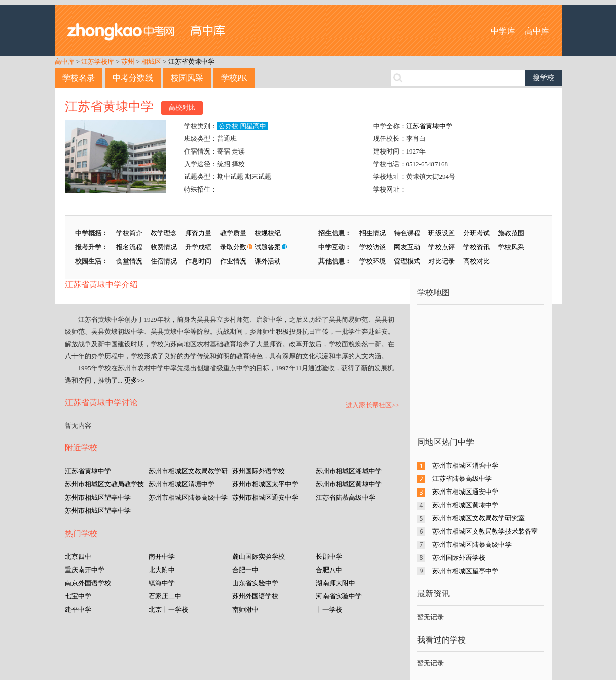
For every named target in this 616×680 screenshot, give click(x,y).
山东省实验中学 (255, 583)
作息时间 (198, 261)
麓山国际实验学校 (259, 557)
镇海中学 (162, 583)
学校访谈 (373, 247)
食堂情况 (129, 261)
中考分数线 (133, 78)
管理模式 (407, 261)
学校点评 (442, 247)
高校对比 (182, 108)
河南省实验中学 (339, 596)
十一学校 (329, 609)
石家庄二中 (165, 596)
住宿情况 (164, 261)
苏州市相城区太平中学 (265, 484)
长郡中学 (329, 557)
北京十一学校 (168, 609)
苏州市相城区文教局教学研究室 (479, 518)
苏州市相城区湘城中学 (349, 471)
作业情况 (233, 261)
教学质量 (233, 233)
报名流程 (129, 247)
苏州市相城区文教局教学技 (104, 484)
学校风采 (511, 247)
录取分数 (233, 247)
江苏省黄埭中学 (191, 62)
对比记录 (442, 261)
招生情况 (373, 233)
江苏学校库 (98, 62)
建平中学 (78, 609)
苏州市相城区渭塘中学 (182, 484)
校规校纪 (268, 233)
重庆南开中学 (85, 570)
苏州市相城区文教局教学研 (188, 471)
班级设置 (442, 233)
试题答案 (268, 247)
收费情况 (164, 247)
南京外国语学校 (88, 583)
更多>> (135, 380)
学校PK (234, 78)
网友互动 (407, 247)
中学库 (503, 31)
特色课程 (407, 233)
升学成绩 (198, 247)
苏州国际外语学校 (259, 471)
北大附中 (162, 570)
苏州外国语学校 (255, 596)
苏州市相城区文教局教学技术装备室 (485, 531)
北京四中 (78, 557)
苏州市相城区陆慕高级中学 (188, 497)
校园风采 (187, 78)
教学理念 (164, 233)
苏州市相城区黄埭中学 (349, 484)
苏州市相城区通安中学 (265, 497)
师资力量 (198, 233)
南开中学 (162, 557)
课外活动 (268, 261)
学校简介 (129, 233)
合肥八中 (329, 570)
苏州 (128, 62)
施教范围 (511, 233)
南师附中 (245, 609)
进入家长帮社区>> (373, 405)
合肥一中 (245, 570)
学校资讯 (477, 247)
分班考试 (477, 233)
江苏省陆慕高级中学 (346, 497)
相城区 (151, 62)
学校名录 (79, 78)
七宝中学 (78, 596)
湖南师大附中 (336, 583)
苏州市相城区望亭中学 (98, 497)
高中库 (537, 31)
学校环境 (373, 261)
